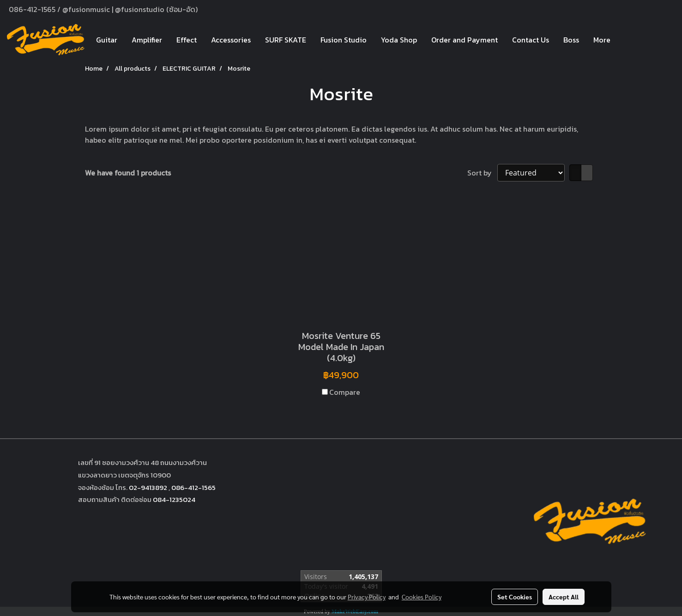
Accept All (564, 597)
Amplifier (147, 40)
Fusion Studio (344, 40)
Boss (571, 40)
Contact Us (531, 40)
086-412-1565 (193, 487)
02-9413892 (148, 487)
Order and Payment (465, 40)
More (602, 40)
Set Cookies (515, 597)
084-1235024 (174, 499)
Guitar (107, 40)
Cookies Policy (422, 597)
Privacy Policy (367, 597)
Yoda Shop (399, 40)
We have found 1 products (128, 173)
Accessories (231, 40)
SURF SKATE (286, 40)
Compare (345, 392)
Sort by (482, 173)
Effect (187, 40)
